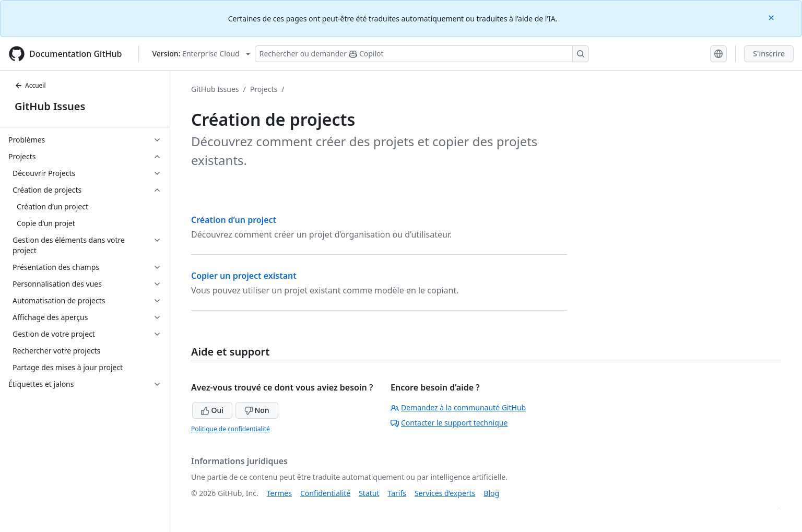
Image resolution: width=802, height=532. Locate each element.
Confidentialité (325, 493)
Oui (212, 410)
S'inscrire (769, 54)
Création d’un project (234, 220)
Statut (369, 493)
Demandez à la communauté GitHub (458, 407)
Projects (264, 89)
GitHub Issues (50, 106)
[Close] (772, 17)
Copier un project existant (244, 276)
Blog (491, 493)
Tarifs (397, 493)
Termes (279, 493)
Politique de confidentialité (231, 429)
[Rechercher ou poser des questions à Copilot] (422, 54)
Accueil (30, 85)
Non (257, 410)
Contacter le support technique (449, 423)
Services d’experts (445, 493)
